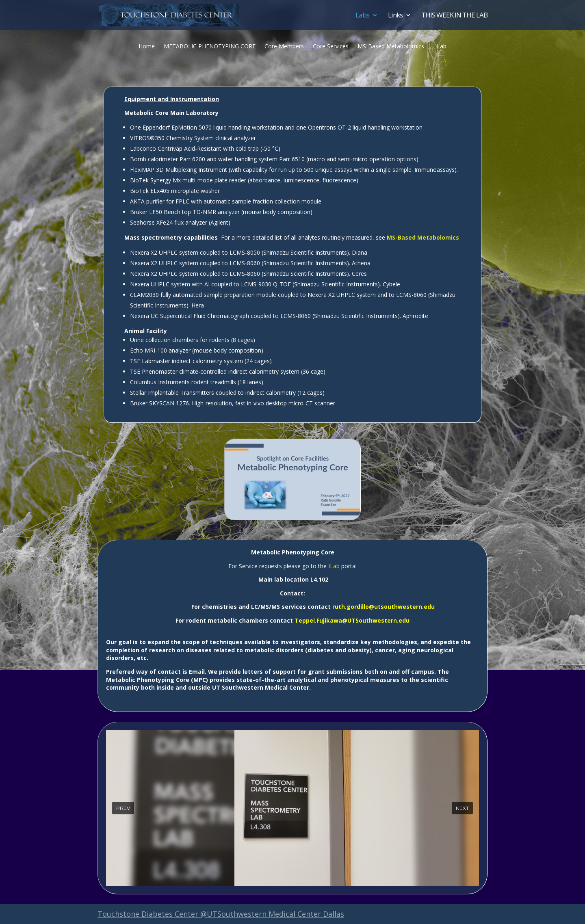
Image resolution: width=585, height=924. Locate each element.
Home (147, 47)
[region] (292, 808)
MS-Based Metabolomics (391, 47)
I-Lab (440, 47)
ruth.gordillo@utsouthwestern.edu (383, 607)
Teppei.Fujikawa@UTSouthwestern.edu (352, 620)
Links (395, 16)
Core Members (284, 47)
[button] (123, 808)
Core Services (331, 47)
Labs (362, 16)
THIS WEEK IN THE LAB (454, 16)
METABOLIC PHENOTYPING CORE (210, 47)
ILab (334, 566)
